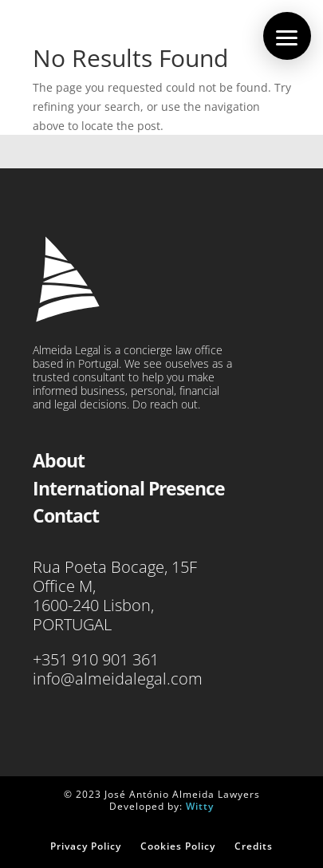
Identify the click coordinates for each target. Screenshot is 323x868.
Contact (66, 515)
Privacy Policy (86, 846)
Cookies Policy (178, 846)
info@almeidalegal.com (118, 679)
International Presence (129, 488)
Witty (200, 806)
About (59, 460)
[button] (287, 36)
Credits (254, 846)
